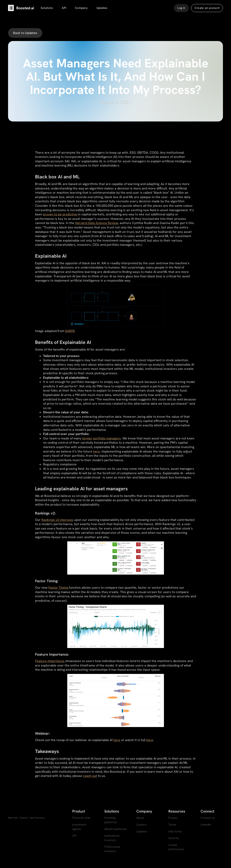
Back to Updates (25, 33)
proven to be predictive (61, 214)
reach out (90, 776)
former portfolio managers (102, 438)
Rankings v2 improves (57, 520)
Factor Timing (59, 588)
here (96, 451)
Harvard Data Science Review (96, 223)
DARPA (70, 331)
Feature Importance (50, 661)
